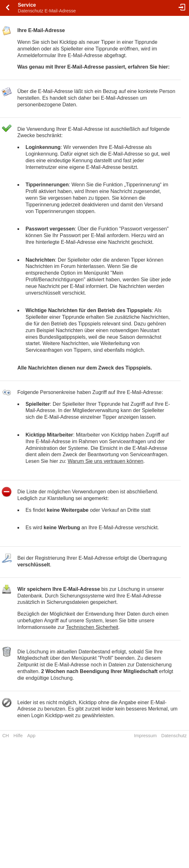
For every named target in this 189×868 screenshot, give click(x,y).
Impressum (145, 736)
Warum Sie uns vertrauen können (106, 461)
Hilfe (18, 736)
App (31, 736)
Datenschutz (174, 736)
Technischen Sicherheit (92, 627)
